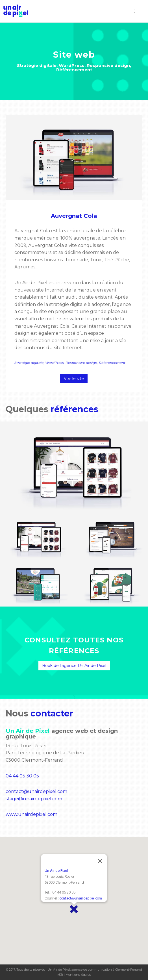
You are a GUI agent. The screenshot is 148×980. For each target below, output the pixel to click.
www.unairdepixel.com (31, 814)
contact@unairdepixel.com (36, 791)
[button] (74, 909)
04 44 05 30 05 (22, 776)
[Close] (100, 861)
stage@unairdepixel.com (34, 799)
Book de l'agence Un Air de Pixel (74, 666)
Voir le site (74, 379)
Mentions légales (78, 975)
